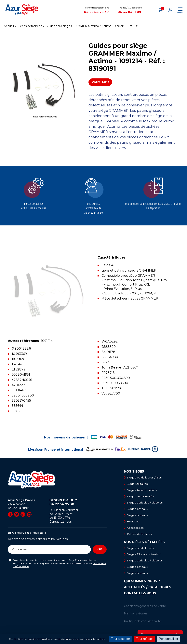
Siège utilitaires (138, 484)
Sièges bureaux (138, 516)
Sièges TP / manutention (144, 555)
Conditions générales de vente (145, 607)
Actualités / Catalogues (148, 588)
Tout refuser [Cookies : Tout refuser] (144, 639)
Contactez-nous (60, 522)
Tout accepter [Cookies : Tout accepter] (121, 639)
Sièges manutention (141, 497)
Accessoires (135, 528)
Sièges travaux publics (142, 490)
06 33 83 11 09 (129, 12)
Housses (133, 522)
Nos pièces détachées (144, 543)
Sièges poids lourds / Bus (144, 477)
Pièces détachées (139, 535)
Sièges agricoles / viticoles (145, 503)
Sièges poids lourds (140, 549)
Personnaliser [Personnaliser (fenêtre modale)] (168, 639)
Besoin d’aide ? (78, 502)
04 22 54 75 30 (96, 12)
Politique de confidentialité (142, 622)
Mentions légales (136, 614)
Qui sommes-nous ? (142, 582)
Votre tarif (100, 82)
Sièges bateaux (138, 509)
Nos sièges (134, 472)
